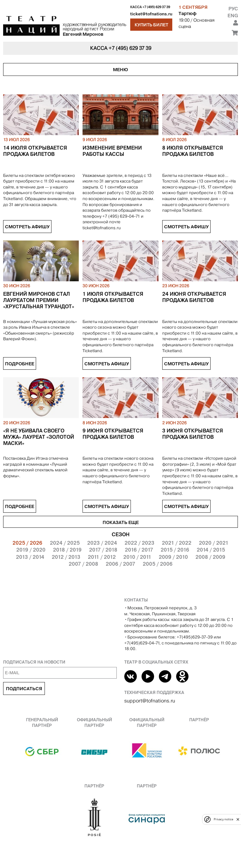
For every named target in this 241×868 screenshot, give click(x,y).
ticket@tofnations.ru (151, 14)
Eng (233, 16)
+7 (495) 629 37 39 (156, 7)
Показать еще (121, 522)
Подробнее (20, 364)
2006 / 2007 (120, 564)
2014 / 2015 (211, 550)
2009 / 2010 (173, 557)
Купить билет (151, 25)
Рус (233, 9)
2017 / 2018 (103, 550)
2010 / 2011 (137, 557)
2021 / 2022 (177, 543)
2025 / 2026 (27, 543)
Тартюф (187, 13)
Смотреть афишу (27, 227)
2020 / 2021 (214, 543)
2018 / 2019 (67, 550)
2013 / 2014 (30, 557)
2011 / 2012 (102, 557)
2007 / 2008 (83, 564)
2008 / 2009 (210, 557)
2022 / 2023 (139, 543)
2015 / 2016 (175, 550)
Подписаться (24, 689)
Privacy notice (223, 819)
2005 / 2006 (158, 564)
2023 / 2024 (102, 543)
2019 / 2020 (31, 550)
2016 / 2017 (139, 550)
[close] (238, 819)
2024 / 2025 (65, 543)
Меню (120, 70)
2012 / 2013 (66, 557)
